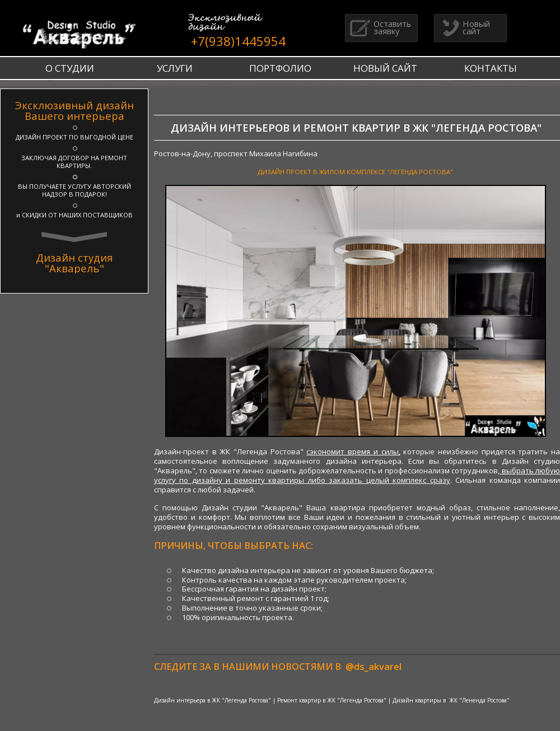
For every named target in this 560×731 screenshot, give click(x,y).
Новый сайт (463, 27)
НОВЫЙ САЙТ (385, 68)
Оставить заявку (379, 27)
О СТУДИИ (70, 68)
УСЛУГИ (175, 68)
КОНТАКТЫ (491, 68)
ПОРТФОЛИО (280, 68)
